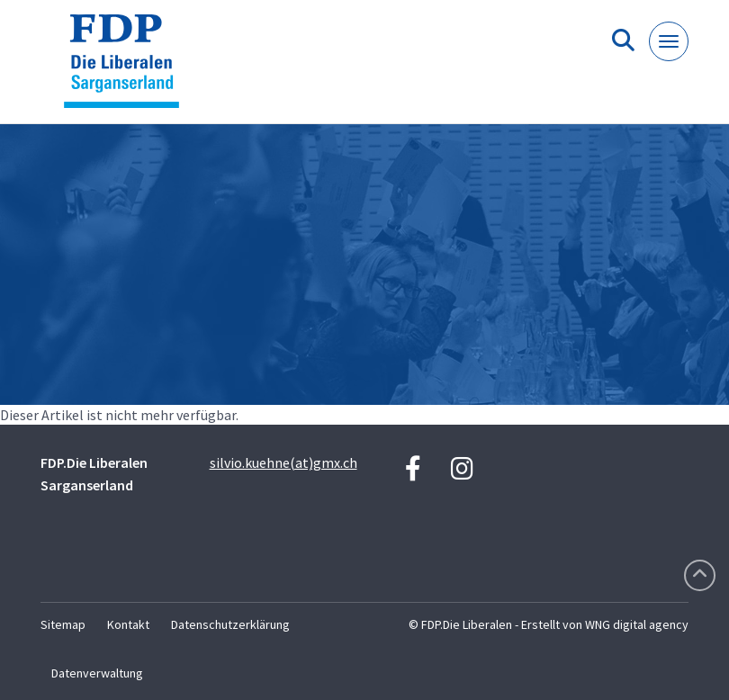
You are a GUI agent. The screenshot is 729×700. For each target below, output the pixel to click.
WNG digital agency (637, 624)
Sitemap (63, 624)
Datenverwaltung (97, 673)
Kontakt (128, 624)
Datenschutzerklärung (230, 624)
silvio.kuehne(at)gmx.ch (283, 462)
